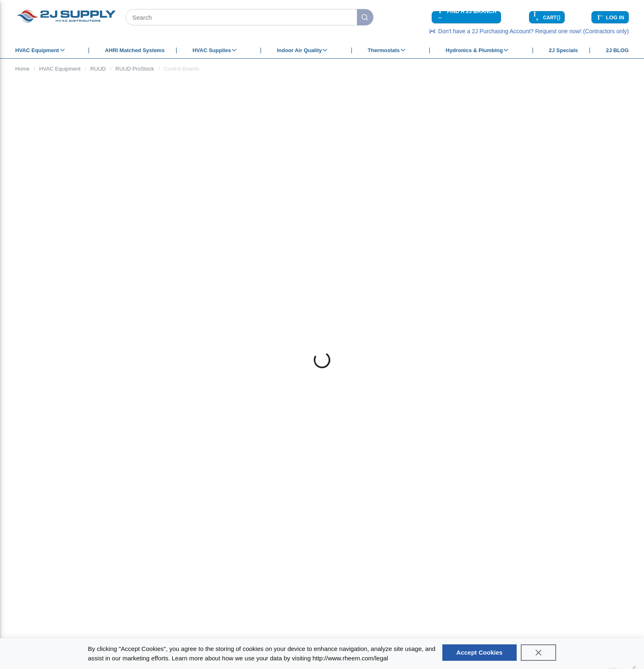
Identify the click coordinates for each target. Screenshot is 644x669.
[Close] (538, 653)
